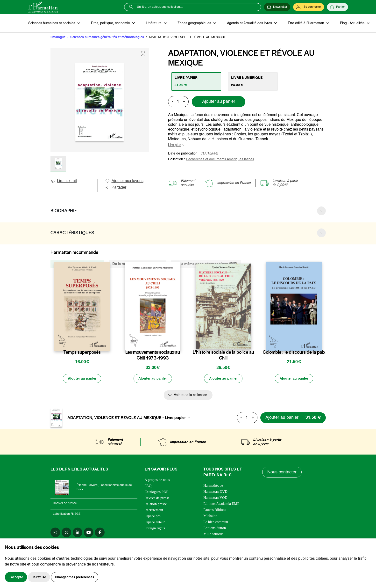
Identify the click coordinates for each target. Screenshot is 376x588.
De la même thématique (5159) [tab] (138, 264)
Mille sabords (213, 534)
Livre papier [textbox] (175, 418)
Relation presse (156, 504)
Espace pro (153, 516)
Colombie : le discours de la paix (294, 353)
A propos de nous (157, 480)
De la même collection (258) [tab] (77, 264)
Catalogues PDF (156, 492)
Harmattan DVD (215, 492)
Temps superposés (82, 353)
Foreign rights (155, 528)
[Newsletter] (277, 7)
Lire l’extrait (64, 181)
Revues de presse (157, 498)
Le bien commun (216, 522)
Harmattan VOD (215, 498)
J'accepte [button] (16, 577)
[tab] (196, 81)
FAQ (148, 486)
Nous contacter (282, 472)
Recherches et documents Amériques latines (220, 159)
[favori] (107, 343)
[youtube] (89, 533)
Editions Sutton (215, 528)
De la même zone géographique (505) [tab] (206, 264)
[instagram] (55, 533)
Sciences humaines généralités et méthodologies (107, 37)
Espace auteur (155, 522)
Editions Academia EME (221, 504)
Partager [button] (116, 188)
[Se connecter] (309, 7)
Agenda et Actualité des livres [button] (249, 23)
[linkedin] (78, 533)
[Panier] (337, 7)
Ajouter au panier (219, 102)
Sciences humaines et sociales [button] (52, 23)
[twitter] (66, 533)
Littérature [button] (154, 23)
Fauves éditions (215, 510)
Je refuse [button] (39, 577)
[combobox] (179, 418)
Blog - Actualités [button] (351, 23)
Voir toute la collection (191, 396)
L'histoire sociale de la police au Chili (223, 355)
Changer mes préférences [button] (75, 577)
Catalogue (58, 37)
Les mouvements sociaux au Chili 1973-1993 (153, 355)
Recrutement (154, 510)
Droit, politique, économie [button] (111, 23)
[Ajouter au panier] (82, 379)
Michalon (210, 516)
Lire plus (175, 145)
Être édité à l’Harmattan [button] (305, 23)
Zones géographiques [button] (194, 23)
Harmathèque (213, 486)
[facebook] (100, 533)
